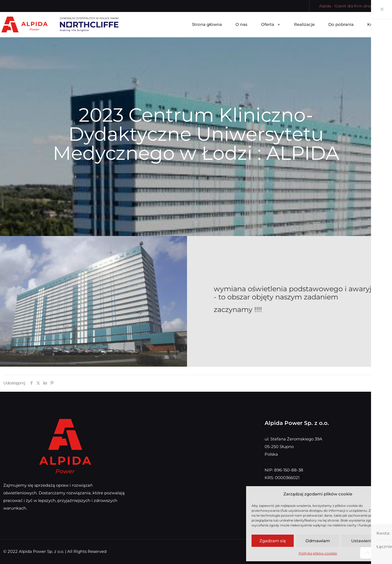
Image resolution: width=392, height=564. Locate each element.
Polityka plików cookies (318, 553)
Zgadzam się (273, 541)
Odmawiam (318, 541)
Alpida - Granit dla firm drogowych (352, 6)
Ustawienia (363, 541)
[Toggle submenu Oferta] (271, 25)
